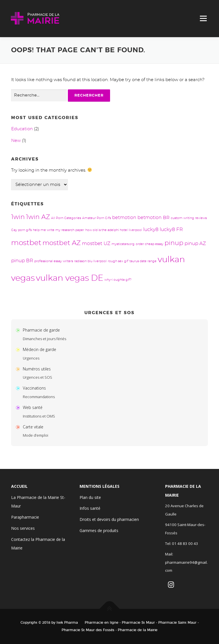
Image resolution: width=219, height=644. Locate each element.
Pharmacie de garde (41, 330)
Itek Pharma (67, 623)
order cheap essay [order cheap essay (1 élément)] (150, 244)
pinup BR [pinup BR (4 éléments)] (22, 261)
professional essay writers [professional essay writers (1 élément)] (54, 261)
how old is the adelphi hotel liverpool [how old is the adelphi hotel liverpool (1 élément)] (114, 230)
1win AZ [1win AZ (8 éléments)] (38, 217)
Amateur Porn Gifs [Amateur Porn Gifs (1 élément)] (97, 218)
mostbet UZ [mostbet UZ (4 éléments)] (96, 243)
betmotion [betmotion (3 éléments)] (124, 218)
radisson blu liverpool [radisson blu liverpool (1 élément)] (90, 261)
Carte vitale (33, 427)
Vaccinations (34, 388)
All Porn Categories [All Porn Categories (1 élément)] (66, 218)
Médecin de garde (39, 349)
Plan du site (90, 497)
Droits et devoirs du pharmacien (109, 519)
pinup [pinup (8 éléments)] (174, 243)
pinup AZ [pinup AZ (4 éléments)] (195, 243)
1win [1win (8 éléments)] (18, 217)
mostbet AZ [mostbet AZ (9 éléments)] (62, 243)
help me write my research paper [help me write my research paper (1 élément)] (58, 230)
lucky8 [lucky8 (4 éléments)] (151, 229)
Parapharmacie (25, 517)
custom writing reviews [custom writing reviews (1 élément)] (189, 218)
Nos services (23, 528)
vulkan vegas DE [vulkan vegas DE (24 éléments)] (70, 278)
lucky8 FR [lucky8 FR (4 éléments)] (171, 229)
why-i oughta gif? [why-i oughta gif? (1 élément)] (118, 280)
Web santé (33, 407)
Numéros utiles (37, 369)
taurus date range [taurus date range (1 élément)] (143, 261)
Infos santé (90, 508)
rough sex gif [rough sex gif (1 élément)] (118, 261)
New (16, 141)
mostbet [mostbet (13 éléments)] (26, 243)
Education (22, 129)
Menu (203, 18)
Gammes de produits (99, 530)
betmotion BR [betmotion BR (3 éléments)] (154, 218)
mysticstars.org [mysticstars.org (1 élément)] (123, 244)
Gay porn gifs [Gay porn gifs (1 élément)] (21, 230)
